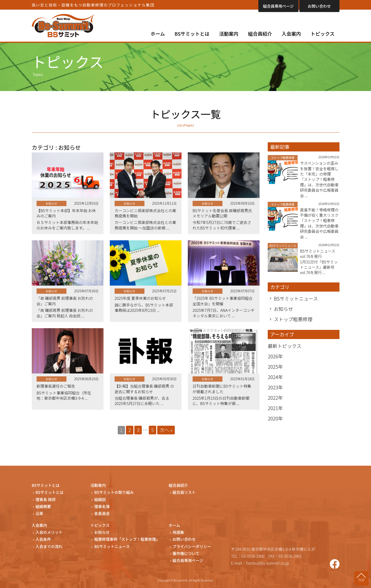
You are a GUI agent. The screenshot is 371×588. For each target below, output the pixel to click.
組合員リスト (184, 492)
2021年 (275, 408)
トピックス (322, 34)
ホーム (158, 34)
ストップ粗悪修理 (293, 319)
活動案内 (229, 34)
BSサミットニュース (296, 299)
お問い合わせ (319, 6)
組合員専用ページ (278, 6)
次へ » (166, 430)
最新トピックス (284, 346)
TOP (361, 580)
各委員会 (102, 513)
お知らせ (283, 309)
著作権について (186, 553)
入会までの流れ (49, 546)
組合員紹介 (260, 34)
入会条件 (43, 539)
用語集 (178, 532)
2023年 (275, 387)
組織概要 (43, 506)
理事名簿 (102, 506)
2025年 (275, 367)
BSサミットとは (192, 34)
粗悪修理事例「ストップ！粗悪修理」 (127, 539)
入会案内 (291, 34)
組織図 (100, 500)
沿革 (39, 513)
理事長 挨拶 (46, 500)
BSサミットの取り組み (114, 492)
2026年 (275, 356)
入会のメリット (49, 532)
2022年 (275, 398)
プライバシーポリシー (192, 546)
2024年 (275, 377)
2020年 (275, 418)
